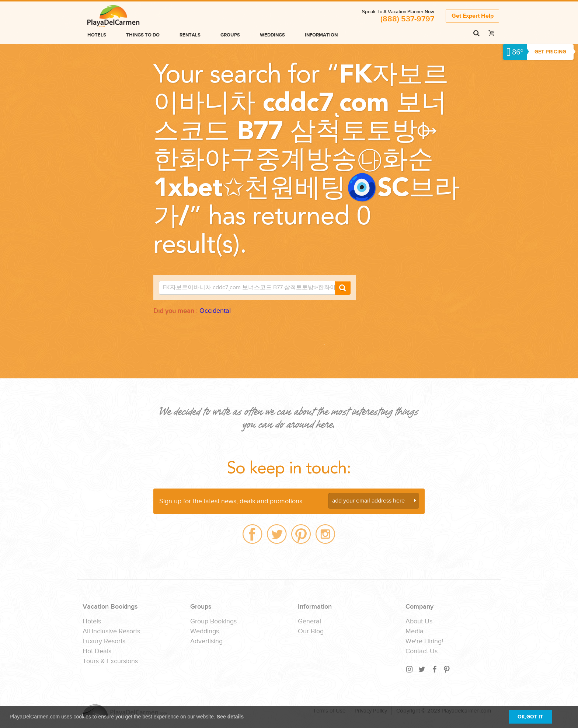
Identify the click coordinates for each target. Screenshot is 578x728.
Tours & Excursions (110, 661)
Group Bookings (213, 622)
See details (230, 717)
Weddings (272, 35)
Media (415, 631)
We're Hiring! (424, 641)
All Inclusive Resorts (111, 631)
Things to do (143, 35)
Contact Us (422, 651)
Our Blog (311, 631)
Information (321, 35)
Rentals (190, 35)
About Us (419, 622)
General (309, 622)
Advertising (206, 641)
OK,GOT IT (530, 717)
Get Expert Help (473, 16)
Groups (230, 35)
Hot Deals (97, 651)
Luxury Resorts (104, 641)
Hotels (97, 35)
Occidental (215, 311)
